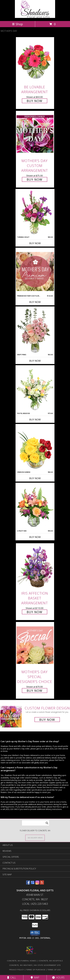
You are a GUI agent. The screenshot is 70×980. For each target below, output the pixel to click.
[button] (35, 933)
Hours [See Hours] (58, 978)
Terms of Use (54, 970)
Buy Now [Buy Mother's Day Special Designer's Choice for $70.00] (35, 691)
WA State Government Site (47, 965)
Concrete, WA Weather (21, 965)
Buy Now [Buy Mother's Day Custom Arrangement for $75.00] (35, 179)
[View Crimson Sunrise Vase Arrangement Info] (35, 448)
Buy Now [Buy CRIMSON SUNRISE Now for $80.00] (35, 478)
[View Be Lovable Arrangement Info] (35, 60)
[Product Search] (36, 823)
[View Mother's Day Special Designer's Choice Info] (35, 645)
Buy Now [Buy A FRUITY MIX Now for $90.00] (35, 537)
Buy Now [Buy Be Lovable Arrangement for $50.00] (35, 101)
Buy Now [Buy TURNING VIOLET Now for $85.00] (35, 243)
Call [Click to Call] (12, 978)
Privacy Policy (17, 970)
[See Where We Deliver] (35, 838)
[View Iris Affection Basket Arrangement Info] (35, 566)
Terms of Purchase (36, 970)
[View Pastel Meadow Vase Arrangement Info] (35, 389)
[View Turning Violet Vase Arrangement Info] (35, 213)
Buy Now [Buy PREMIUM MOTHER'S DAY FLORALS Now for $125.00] (35, 302)
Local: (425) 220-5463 (35, 904)
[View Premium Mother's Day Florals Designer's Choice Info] (35, 271)
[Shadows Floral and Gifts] (35, 17)
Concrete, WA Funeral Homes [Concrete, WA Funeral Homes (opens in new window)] (22, 961)
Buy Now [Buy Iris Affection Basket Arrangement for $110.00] (35, 612)
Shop (17, 24)
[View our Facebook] (28, 884)
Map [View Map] (35, 978)
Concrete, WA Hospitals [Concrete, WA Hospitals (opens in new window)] (51, 961)
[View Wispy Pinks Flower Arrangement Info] (35, 330)
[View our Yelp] (42, 884)
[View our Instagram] (37, 884)
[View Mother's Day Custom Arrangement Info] (35, 134)
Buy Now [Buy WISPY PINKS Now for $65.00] (35, 361)
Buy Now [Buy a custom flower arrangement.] (47, 720)
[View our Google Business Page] (33, 884)
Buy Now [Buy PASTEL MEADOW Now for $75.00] (35, 419)
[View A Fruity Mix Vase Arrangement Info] (35, 506)
